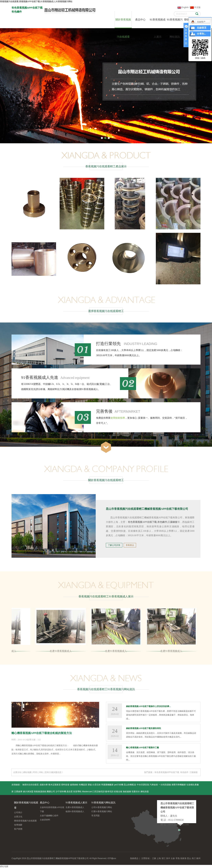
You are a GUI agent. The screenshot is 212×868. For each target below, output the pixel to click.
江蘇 (154, 858)
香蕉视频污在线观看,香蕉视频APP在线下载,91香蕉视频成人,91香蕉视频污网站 (36, 2)
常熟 (178, 858)
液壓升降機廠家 (179, 785)
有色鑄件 (184, 772)
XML (41, 772)
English (183, 7)
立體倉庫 (18, 792)
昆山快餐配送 (130, 785)
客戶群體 (18, 829)
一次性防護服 (165, 785)
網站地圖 (27, 772)
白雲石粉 (97, 785)
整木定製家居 (54, 785)
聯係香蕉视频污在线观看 (25, 821)
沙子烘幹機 (61, 792)
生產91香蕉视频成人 (61, 651)
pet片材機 (119, 785)
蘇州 (198, 858)
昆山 (189, 858)
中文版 (195, 7)
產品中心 (140, 20)
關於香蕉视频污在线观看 (123, 23)
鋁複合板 (118, 792)
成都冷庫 (44, 785)
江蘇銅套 (194, 772)
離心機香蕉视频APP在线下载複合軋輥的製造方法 (42, 733)
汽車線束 (154, 785)
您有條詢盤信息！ (54, 772)
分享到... (201, 34)
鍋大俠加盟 (28, 792)
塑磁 (90, 785)
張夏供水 (136, 792)
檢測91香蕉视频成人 (75, 811)
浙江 (164, 858)
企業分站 (17, 772)
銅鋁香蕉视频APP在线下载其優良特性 (144, 728)
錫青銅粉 (74, 785)
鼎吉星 (70, 792)
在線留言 (202, 28)
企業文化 (18, 817)
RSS (35, 772)
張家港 (183, 858)
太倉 (173, 858)
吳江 (194, 858)
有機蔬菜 (83, 785)
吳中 (168, 858)
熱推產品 (134, 858)
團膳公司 (51, 792)
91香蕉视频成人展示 (158, 23)
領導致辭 (18, 825)
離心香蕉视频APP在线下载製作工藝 (143, 748)
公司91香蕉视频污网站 (102, 807)
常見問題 (96, 816)
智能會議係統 (40, 792)
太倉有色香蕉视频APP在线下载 (52, 809)
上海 (159, 858)
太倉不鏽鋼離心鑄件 (49, 816)
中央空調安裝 (143, 785)
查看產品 (130, 545)
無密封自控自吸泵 (31, 785)
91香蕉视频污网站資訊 (175, 23)
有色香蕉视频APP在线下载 (167, 772)
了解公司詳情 (114, 545)
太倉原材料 (45, 820)
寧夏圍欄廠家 (107, 785)
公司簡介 (18, 813)
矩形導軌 (77, 792)
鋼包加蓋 (145, 792)
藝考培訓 (109, 792)
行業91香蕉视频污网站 (102, 811)
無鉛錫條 (127, 792)
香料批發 (65, 785)
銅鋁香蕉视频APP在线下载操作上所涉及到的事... (148, 706)
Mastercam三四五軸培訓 (93, 792)
